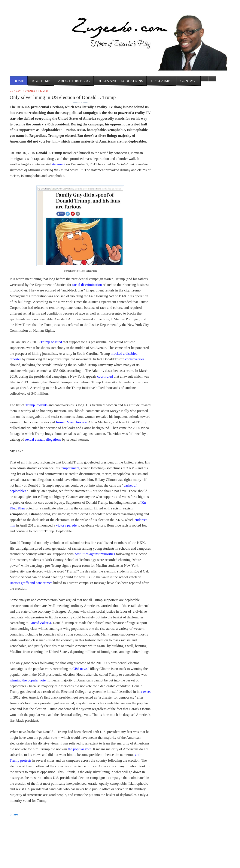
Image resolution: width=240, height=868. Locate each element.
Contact (189, 81)
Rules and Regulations (120, 81)
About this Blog (74, 81)
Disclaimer (162, 81)
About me (41, 81)
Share (14, 814)
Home (19, 81)
